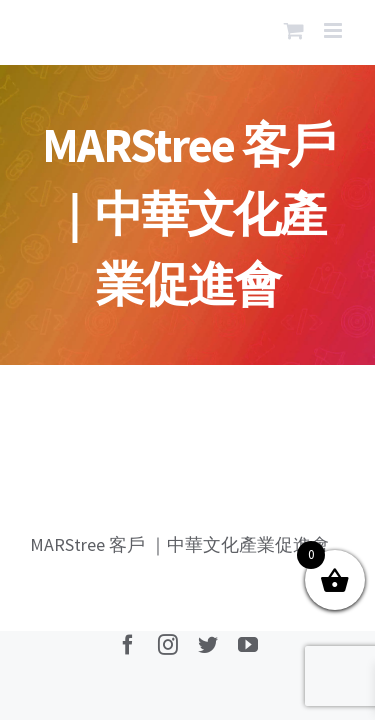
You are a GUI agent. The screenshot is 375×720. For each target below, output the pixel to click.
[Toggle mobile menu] (334, 30)
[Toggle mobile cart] (294, 30)
